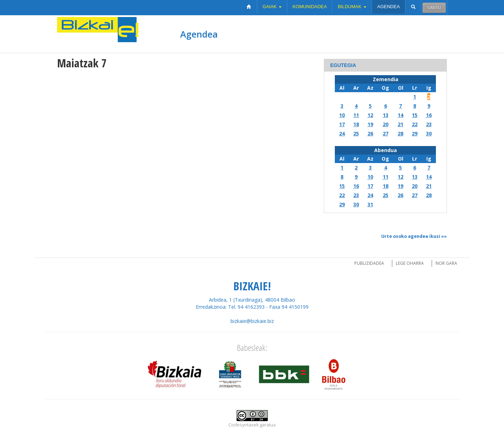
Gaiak (272, 7)
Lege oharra (410, 263)
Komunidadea (310, 7)
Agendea (389, 7)
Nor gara (446, 263)
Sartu (434, 8)
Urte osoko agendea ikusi (411, 236)
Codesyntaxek (243, 425)
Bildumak (352, 7)
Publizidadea (369, 263)
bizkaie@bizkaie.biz (252, 321)
